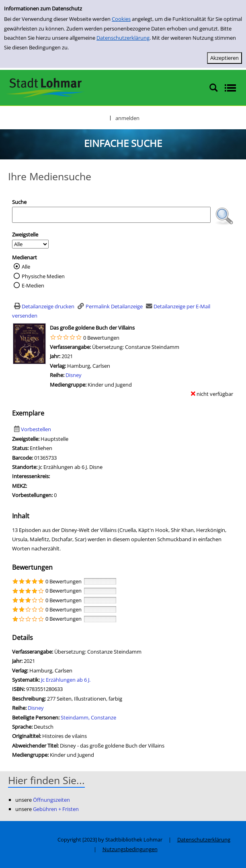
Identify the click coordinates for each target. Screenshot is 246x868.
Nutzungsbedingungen (130, 849)
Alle (26, 267)
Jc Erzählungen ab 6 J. (66, 680)
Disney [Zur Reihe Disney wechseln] (74, 375)
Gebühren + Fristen (56, 809)
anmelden (127, 118)
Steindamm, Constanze (88, 717)
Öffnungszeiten (51, 800)
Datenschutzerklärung (123, 38)
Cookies (121, 19)
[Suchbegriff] (111, 215)
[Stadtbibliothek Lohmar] (45, 87)
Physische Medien (43, 276)
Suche (19, 202)
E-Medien (33, 285)
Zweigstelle (25, 234)
